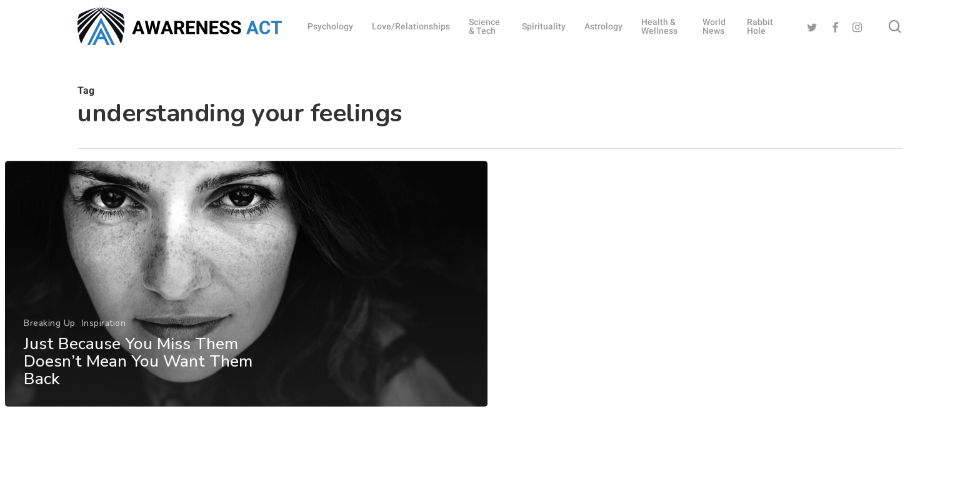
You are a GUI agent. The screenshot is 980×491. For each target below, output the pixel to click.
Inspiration (103, 337)
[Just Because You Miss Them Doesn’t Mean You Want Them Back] (246, 299)
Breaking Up (49, 337)
